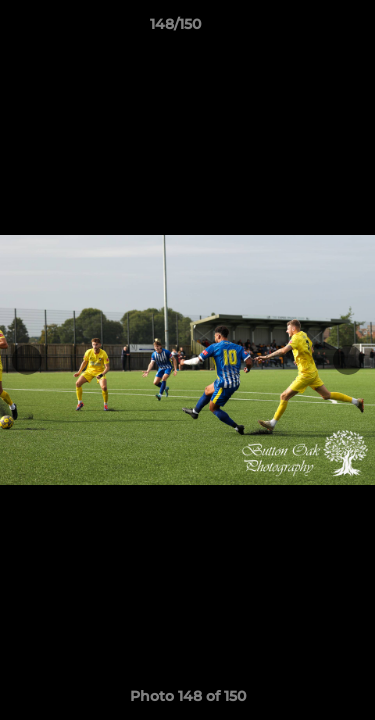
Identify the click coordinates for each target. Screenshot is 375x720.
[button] (303, 29)
